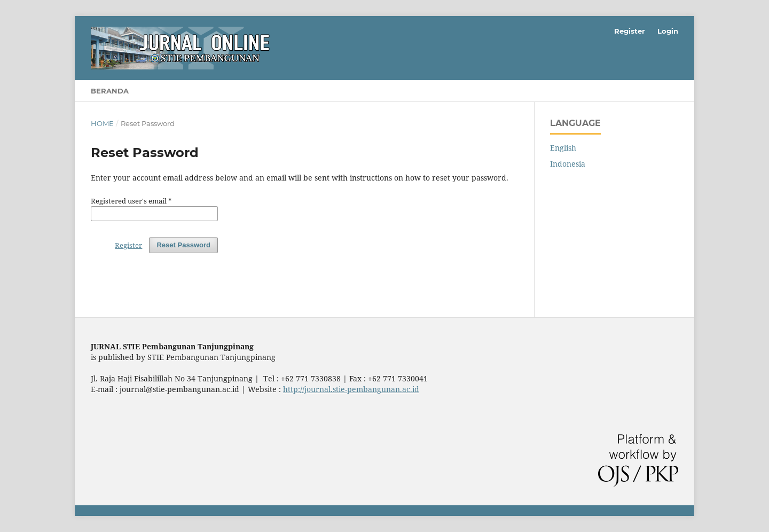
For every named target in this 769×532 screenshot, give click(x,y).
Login (668, 31)
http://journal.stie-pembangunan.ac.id (351, 389)
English (563, 148)
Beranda (110, 91)
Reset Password (183, 245)
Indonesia (568, 164)
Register (630, 31)
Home (102, 123)
